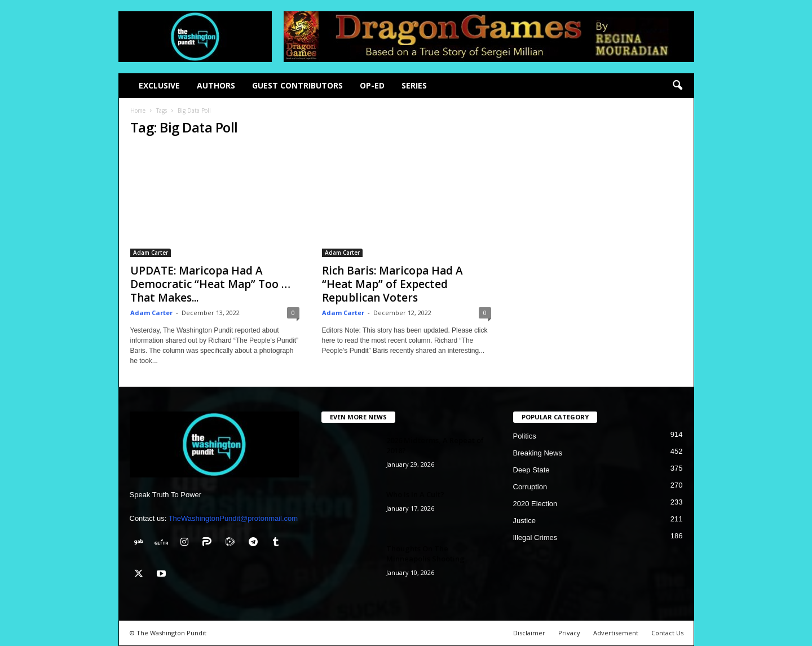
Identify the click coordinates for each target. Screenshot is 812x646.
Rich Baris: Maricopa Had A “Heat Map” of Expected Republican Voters (392, 284)
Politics (525, 436)
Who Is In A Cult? (415, 494)
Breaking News (538, 453)
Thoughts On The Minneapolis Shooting (425, 554)
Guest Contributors (297, 85)
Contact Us (667, 633)
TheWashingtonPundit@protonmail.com (233, 518)
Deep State (531, 470)
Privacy (569, 633)
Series (414, 85)
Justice (524, 521)
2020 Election (535, 504)
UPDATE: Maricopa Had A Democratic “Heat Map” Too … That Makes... (210, 284)
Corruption (530, 487)
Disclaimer (529, 633)
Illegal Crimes (535, 537)
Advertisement (616, 633)
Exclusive (159, 85)
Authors (216, 85)
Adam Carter (151, 253)
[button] (677, 86)
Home (138, 110)
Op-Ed (372, 85)
